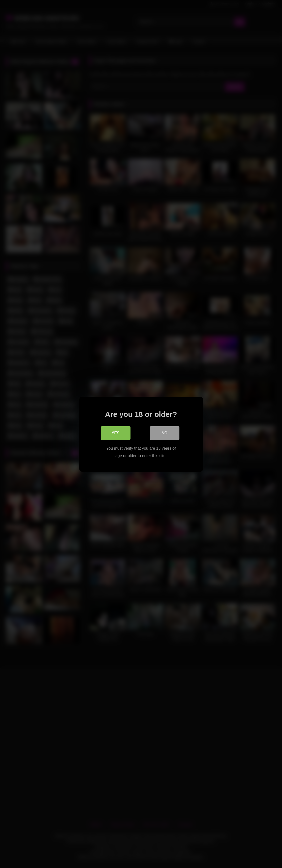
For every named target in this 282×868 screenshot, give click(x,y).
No (165, 433)
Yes (115, 433)
